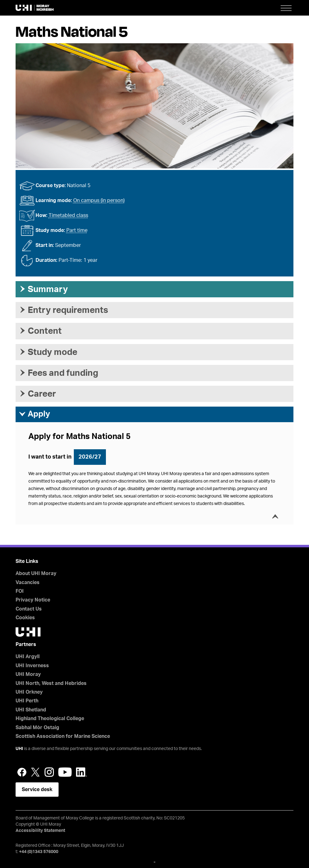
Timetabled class (68, 215)
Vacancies (28, 583)
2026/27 (90, 457)
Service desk (37, 790)
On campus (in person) (99, 200)
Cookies (25, 618)
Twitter (36, 772)
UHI (19, 749)
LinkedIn (81, 772)
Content (40, 331)
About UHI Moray (36, 573)
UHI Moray (28, 674)
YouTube (65, 772)
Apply (34, 414)
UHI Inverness (32, 666)
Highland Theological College (50, 719)
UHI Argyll (28, 657)
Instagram (49, 772)
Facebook (22, 772)
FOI (20, 591)
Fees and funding (58, 373)
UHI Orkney (29, 692)
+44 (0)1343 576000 (39, 852)
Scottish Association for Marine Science (63, 736)
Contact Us (29, 609)
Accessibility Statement (40, 831)
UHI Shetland (31, 710)
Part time (77, 230)
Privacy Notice (33, 600)
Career (37, 394)
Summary (43, 289)
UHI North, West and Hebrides (51, 683)
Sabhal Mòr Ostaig (37, 728)
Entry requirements (63, 310)
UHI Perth (27, 701)
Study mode (48, 352)
